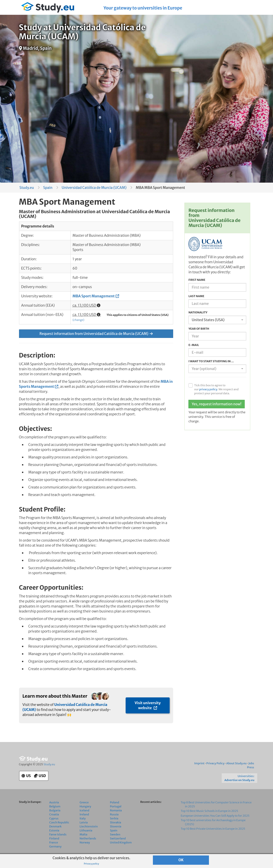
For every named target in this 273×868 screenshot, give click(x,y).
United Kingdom (121, 842)
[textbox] (216, 369)
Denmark (55, 826)
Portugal (116, 806)
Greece (84, 802)
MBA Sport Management (94, 296)
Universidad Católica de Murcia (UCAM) (94, 188)
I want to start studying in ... (211, 361)
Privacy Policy (215, 763)
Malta (83, 834)
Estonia (54, 830)
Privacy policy (91, 864)
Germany (55, 846)
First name (197, 280)
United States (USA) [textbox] (208, 320)
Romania (116, 810)
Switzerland (118, 838)
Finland (54, 838)
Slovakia (115, 822)
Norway (85, 842)
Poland (114, 802)
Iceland (84, 810)
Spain (48, 188)
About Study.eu (236, 763)
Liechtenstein (89, 826)
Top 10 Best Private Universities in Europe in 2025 (213, 829)
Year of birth (199, 329)
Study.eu (27, 188)
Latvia (84, 822)
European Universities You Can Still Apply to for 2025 (215, 816)
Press (250, 767)
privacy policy (208, 389)
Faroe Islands (58, 834)
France (54, 842)
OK (181, 860)
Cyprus (54, 818)
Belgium (55, 806)
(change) (78, 320)
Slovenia (115, 826)
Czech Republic (59, 822)
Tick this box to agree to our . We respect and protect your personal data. (216, 389)
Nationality (198, 312)
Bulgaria (55, 810)
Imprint (199, 763)
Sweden (115, 834)
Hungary (85, 806)
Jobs (251, 763)
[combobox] (217, 320)
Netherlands (88, 838)
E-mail (194, 345)
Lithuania (86, 830)
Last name (196, 296)
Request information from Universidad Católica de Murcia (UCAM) (96, 334)
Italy (83, 818)
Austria (54, 802)
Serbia (114, 818)
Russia (114, 814)
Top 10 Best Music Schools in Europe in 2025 (209, 811)
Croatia (54, 814)
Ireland (84, 814)
